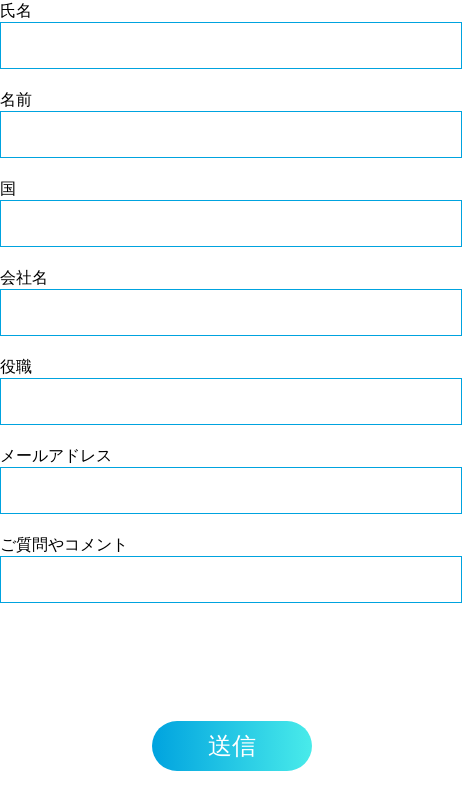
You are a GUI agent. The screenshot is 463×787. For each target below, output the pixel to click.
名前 (16, 99)
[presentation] (152, 662)
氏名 (16, 10)
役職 (16, 366)
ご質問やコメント (64, 544)
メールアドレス (56, 455)
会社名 (24, 277)
